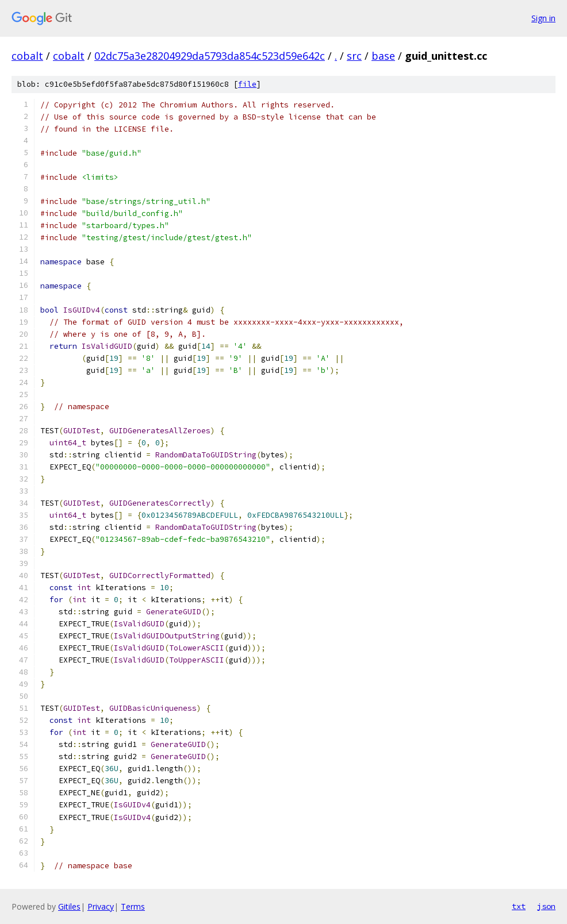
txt (519, 906)
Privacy (101, 906)
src (354, 56)
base (383, 56)
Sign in (543, 18)
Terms (133, 906)
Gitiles (69, 906)
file (247, 84)
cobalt (27, 56)
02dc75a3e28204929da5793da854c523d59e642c (210, 56)
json (546, 906)
